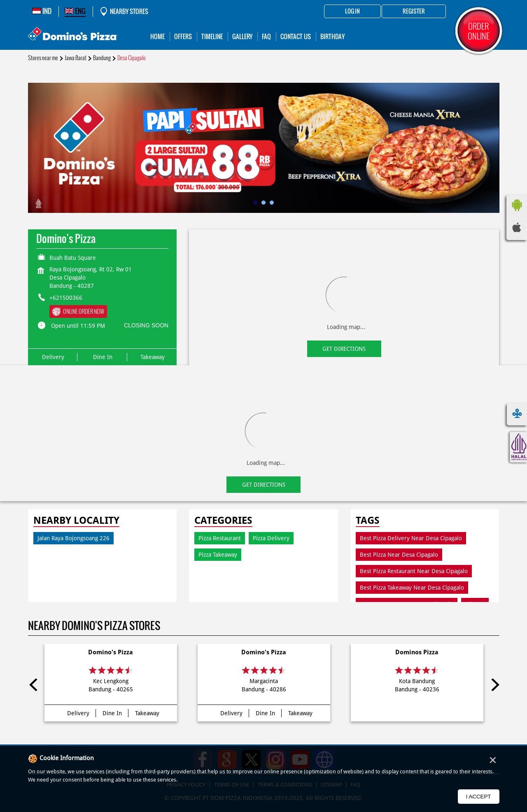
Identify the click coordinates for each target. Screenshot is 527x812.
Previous (34, 685)
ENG (75, 11)
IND (42, 11)
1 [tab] (255, 203)
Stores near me (43, 58)
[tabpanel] (264, 148)
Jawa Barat (76, 58)
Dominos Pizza (417, 652)
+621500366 (66, 298)
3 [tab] (272, 203)
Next (493, 685)
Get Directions (344, 349)
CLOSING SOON (146, 325)
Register (414, 12)
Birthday (332, 36)
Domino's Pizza (111, 652)
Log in (352, 12)
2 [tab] (263, 203)
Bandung (102, 58)
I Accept (479, 797)
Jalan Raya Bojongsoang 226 (73, 538)
